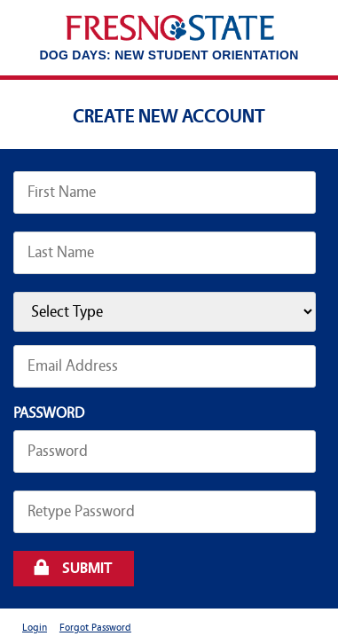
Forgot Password (95, 628)
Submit (87, 568)
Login (35, 628)
